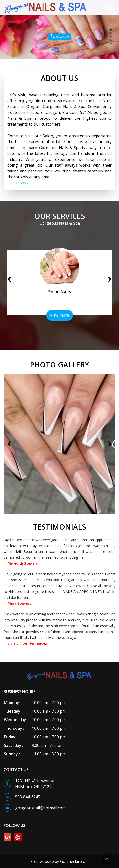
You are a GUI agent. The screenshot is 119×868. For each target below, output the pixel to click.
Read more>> (18, 183)
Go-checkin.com (74, 861)
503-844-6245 (28, 797)
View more (59, 315)
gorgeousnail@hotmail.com (40, 808)
